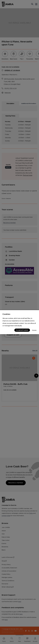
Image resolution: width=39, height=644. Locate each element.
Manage (34, 330)
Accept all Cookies (22, 330)
